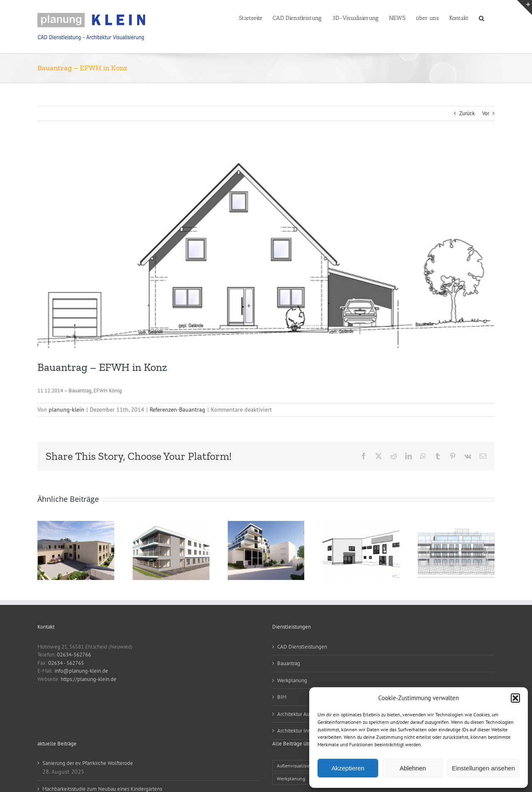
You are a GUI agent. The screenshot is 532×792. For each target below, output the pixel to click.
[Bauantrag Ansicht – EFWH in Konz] (266, 247)
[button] (515, 698)
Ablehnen (413, 768)
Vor (486, 113)
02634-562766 (74, 655)
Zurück (467, 113)
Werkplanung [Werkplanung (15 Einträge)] (291, 778)
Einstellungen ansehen (483, 768)
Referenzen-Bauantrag (177, 410)
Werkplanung (292, 680)
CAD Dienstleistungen (302, 647)
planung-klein (66, 410)
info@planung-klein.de (81, 671)
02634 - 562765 (66, 663)
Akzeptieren (348, 768)
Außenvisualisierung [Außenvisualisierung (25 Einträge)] (298, 766)
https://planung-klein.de (89, 679)
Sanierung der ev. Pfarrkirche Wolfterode (88, 763)
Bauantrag (289, 663)
